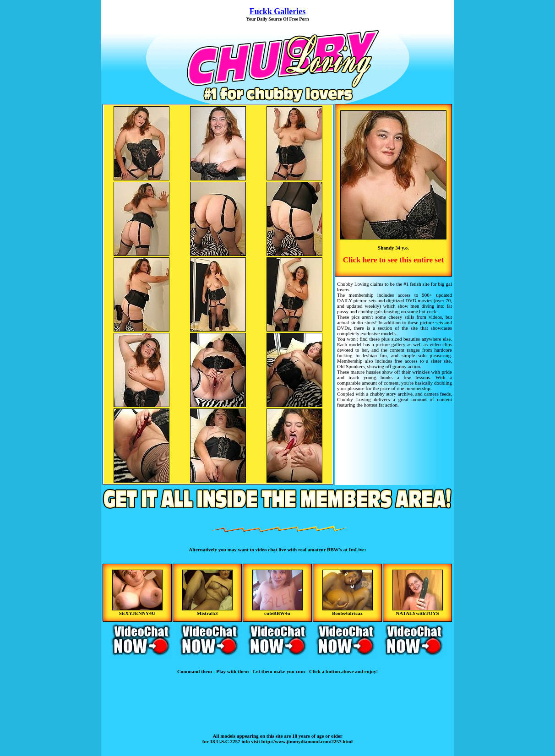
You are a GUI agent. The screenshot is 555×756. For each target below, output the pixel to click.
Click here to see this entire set (393, 260)
